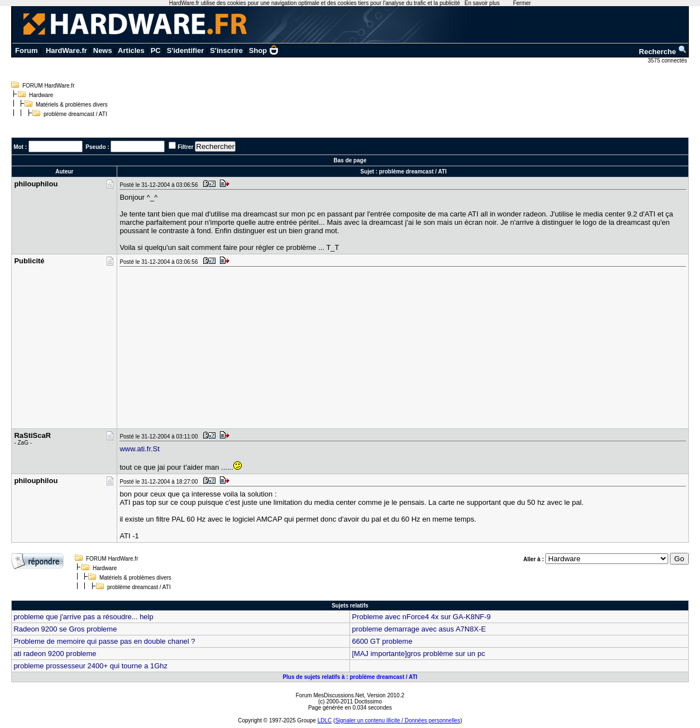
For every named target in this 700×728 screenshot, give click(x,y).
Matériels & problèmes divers (72, 105)
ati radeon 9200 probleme (55, 654)
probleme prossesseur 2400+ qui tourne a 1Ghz (90, 666)
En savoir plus (482, 3)
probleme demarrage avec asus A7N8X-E (419, 629)
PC (156, 50)
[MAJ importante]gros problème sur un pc (418, 654)
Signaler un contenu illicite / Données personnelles (397, 720)
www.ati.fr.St (140, 449)
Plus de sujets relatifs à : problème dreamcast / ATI (350, 677)
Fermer (522, 3)
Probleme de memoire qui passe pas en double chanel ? (104, 641)
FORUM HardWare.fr (49, 86)
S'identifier (186, 50)
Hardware (41, 95)
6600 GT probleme (382, 641)
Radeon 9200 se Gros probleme (65, 629)
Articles (131, 50)
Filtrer (185, 147)
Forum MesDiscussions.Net (330, 695)
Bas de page (350, 160)
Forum (26, 50)
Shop (264, 50)
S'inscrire (226, 50)
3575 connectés (668, 61)
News (103, 50)
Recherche (663, 52)
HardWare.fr (66, 50)
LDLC (325, 720)
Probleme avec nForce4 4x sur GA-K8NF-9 (421, 617)
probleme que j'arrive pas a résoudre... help (83, 617)
